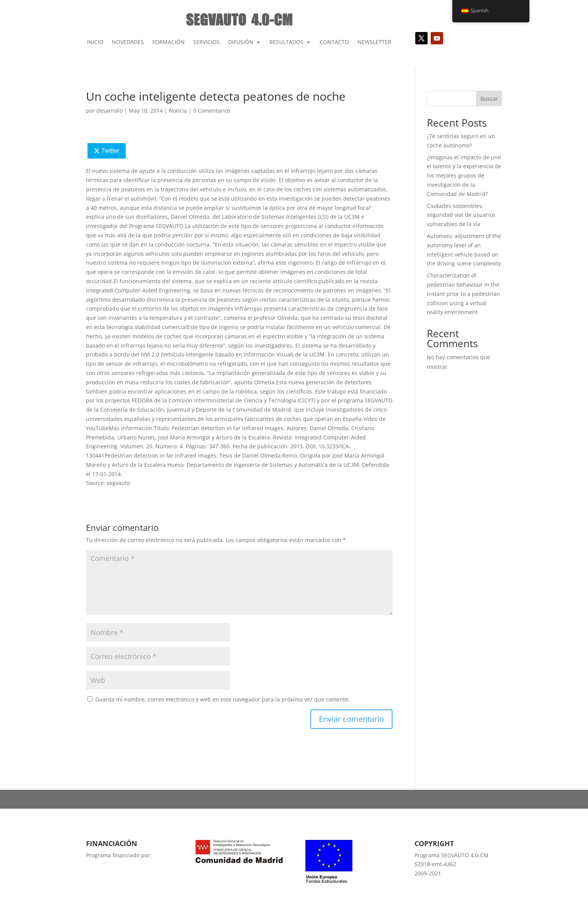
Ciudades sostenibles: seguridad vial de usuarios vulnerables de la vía (461, 215)
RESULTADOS (286, 42)
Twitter (110, 151)
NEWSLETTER (374, 42)
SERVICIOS (206, 42)
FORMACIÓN (168, 42)
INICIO (95, 42)
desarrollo (110, 111)
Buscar (489, 99)
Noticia (178, 111)
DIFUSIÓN (241, 42)
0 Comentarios (212, 111)
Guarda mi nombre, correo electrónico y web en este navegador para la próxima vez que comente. (222, 699)
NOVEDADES (128, 42)
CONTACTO (334, 42)
